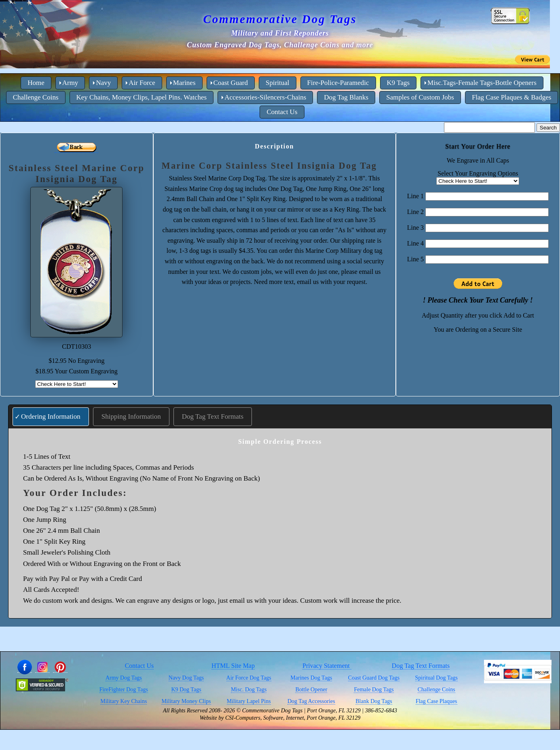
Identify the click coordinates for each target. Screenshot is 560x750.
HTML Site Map (233, 666)
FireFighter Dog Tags (124, 690)
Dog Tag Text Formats (213, 416)
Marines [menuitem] (184, 83)
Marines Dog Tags (311, 678)
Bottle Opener (311, 690)
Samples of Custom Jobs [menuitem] (420, 97)
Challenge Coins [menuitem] (36, 97)
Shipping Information (131, 416)
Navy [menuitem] (103, 83)
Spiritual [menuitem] (278, 83)
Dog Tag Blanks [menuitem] (346, 97)
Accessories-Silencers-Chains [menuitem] (265, 97)
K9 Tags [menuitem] (398, 83)
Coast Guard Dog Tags (374, 678)
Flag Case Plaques (436, 701)
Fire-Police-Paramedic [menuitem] (338, 83)
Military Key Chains (124, 701)
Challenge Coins (436, 690)
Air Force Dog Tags (249, 678)
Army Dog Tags (124, 678)
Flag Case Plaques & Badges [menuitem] (511, 97)
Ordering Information (51, 416)
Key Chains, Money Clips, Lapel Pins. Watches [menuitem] (142, 97)
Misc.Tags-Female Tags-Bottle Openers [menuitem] (482, 83)
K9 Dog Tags (186, 690)
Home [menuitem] (36, 83)
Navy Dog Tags (186, 678)
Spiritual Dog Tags (436, 678)
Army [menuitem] (70, 83)
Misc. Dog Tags (249, 690)
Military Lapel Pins (249, 701)
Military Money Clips (186, 701)
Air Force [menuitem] (142, 83)
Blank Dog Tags (374, 701)
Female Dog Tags (374, 690)
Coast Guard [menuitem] (231, 83)
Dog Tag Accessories (311, 701)
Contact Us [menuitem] (282, 112)
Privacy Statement (327, 666)
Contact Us (139, 666)
